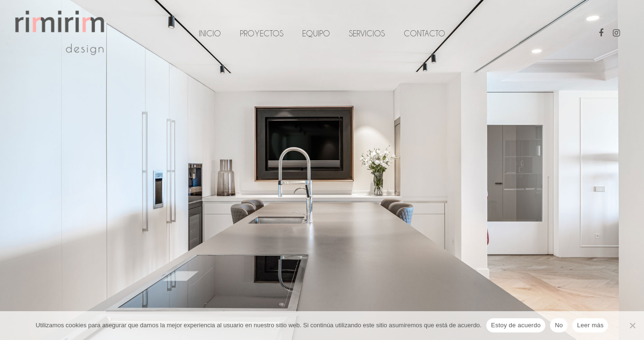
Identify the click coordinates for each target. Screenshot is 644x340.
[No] (632, 325)
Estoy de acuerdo (516, 325)
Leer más (590, 325)
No (559, 325)
